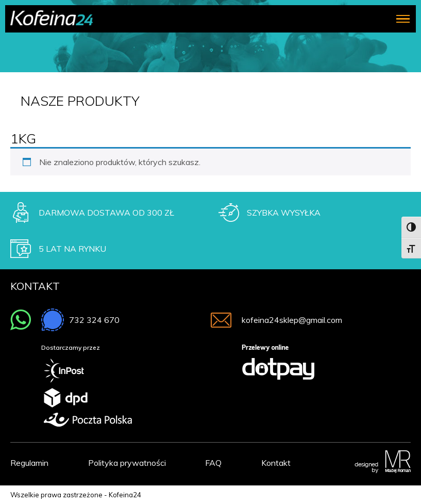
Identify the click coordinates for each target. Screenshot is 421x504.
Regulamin (29, 463)
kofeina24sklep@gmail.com (292, 320)
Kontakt (276, 463)
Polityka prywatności (127, 463)
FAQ (213, 463)
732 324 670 (94, 320)
